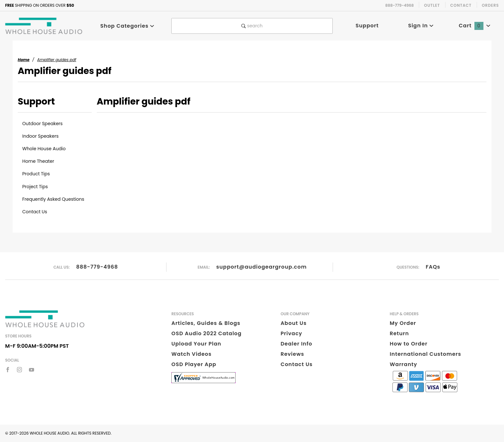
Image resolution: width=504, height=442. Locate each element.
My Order (403, 323)
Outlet (432, 5)
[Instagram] (19, 370)
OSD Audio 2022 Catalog (206, 333)
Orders (490, 5)
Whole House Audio (44, 149)
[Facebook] (8, 370)
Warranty (403, 364)
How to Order (408, 344)
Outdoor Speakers (42, 124)
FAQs (433, 267)
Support (367, 26)
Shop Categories (127, 26)
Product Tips (36, 174)
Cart (474, 26)
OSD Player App (194, 364)
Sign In (421, 26)
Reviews (292, 354)
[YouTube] (32, 370)
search (252, 26)
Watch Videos (191, 354)
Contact (461, 5)
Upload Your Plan (196, 344)
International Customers (425, 354)
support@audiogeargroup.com (261, 267)
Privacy (291, 333)
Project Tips (35, 187)
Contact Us (35, 212)
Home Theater (38, 161)
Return (399, 333)
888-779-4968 (97, 267)
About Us (294, 323)
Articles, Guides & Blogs (206, 323)
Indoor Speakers (40, 136)
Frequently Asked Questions (53, 199)
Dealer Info (297, 344)
